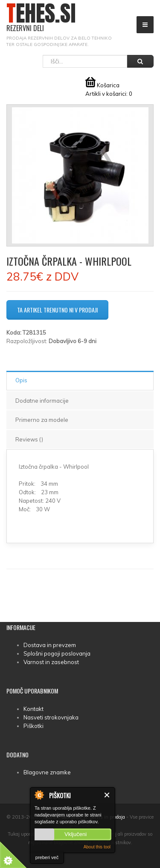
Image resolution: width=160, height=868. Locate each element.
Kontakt (33, 709)
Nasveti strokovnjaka (51, 717)
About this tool (97, 847)
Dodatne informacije (42, 401)
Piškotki (33, 726)
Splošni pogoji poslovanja (57, 653)
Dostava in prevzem (50, 645)
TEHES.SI (41, 18)
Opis (21, 380)
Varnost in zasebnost (51, 662)
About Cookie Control (39, 795)
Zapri (107, 795)
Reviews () (29, 439)
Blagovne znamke (47, 772)
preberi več (47, 857)
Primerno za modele (42, 420)
